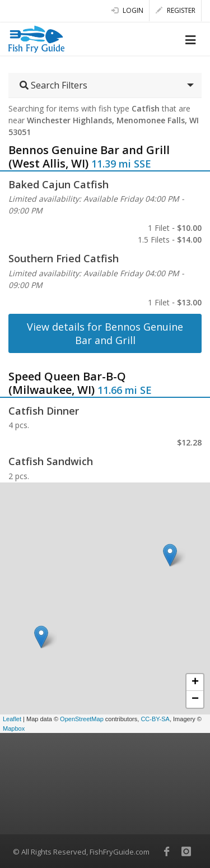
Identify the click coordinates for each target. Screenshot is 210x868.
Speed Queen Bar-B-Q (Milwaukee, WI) (67, 383)
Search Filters (53, 85)
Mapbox (14, 728)
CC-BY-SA (155, 719)
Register (176, 10)
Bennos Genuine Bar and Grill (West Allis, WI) (89, 157)
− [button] (195, 699)
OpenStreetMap (82, 719)
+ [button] (195, 683)
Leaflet (12, 719)
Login (127, 10)
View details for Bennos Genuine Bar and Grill (105, 333)
